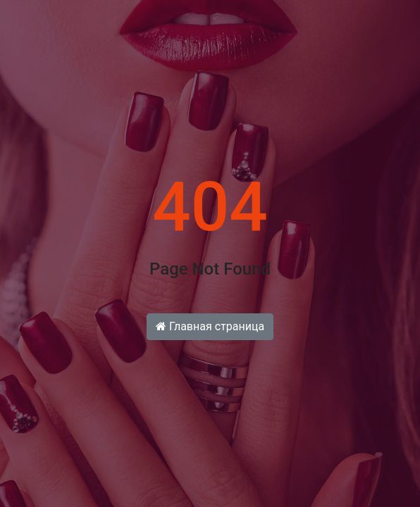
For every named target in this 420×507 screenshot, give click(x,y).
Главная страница (210, 326)
